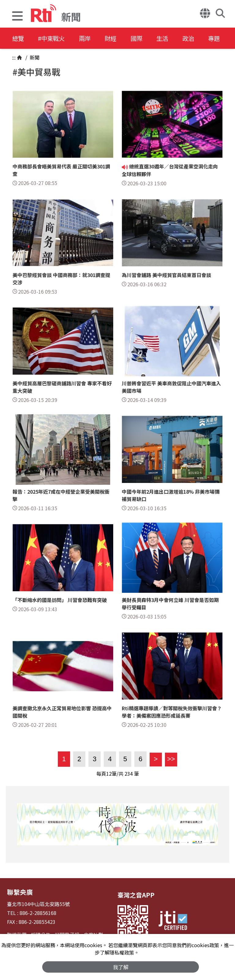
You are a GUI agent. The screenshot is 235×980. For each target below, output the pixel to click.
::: (14, 57)
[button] (17, 17)
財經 (117, 38)
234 (129, 774)
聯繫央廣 (19, 892)
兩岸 (89, 38)
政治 (200, 38)
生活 (172, 38)
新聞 (34, 57)
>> (170, 759)
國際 (144, 38)
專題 (227, 38)
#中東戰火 (54, 38)
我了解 (121, 967)
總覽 (18, 38)
